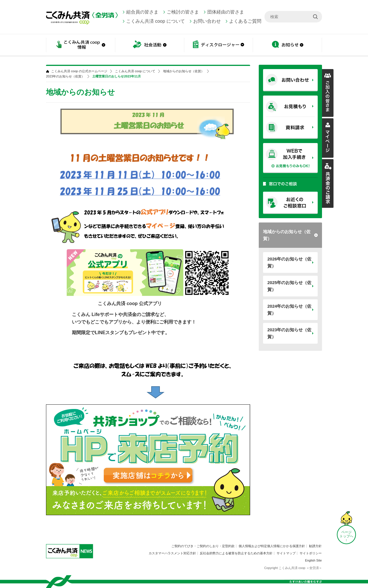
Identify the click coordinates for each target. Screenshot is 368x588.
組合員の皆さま (142, 12)
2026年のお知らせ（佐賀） (289, 262)
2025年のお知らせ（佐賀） (289, 286)
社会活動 (149, 45)
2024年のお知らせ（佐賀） (289, 310)
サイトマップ (286, 553)
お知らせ (287, 45)
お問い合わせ (207, 21)
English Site (313, 560)
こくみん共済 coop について (156, 21)
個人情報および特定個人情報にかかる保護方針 (272, 546)
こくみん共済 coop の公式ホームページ (79, 71)
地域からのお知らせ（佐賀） (287, 235)
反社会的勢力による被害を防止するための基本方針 (236, 553)
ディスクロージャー (218, 45)
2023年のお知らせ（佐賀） (289, 333)
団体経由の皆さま (226, 12)
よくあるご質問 (245, 21)
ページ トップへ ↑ (346, 536)
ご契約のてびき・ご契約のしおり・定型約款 (203, 546)
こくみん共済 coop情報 (80, 45)
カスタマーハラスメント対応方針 (172, 553)
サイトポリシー (311, 553)
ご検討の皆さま (183, 12)
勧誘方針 (315, 546)
